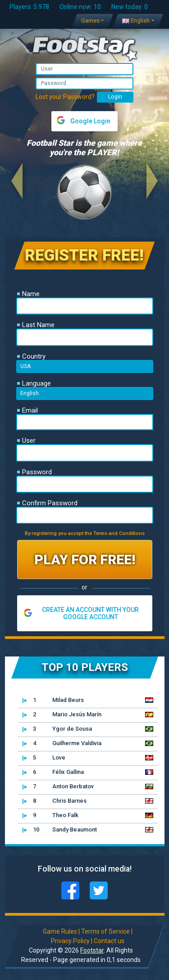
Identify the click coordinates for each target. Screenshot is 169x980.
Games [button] (90, 20)
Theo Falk (50, 815)
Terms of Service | (107, 931)
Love (44, 758)
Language (34, 383)
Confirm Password (47, 503)
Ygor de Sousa (57, 729)
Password (34, 472)
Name (28, 294)
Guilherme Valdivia (62, 743)
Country (31, 356)
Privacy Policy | (72, 941)
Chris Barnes (55, 801)
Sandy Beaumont (60, 830)
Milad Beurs (53, 700)
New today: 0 (130, 7)
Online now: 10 (80, 7)
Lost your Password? (65, 97)
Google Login (90, 121)
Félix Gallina (53, 772)
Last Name (36, 325)
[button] (17, 181)
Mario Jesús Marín (62, 715)
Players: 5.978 (29, 7)
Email (27, 410)
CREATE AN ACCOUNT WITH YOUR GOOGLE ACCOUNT (90, 613)
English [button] (136, 20)
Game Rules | (61, 931)
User (26, 441)
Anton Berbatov (58, 787)
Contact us (109, 941)
